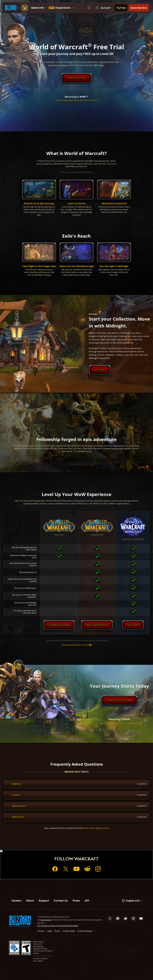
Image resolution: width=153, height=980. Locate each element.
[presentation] (11, 8)
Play (145, 467)
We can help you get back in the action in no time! (77, 100)
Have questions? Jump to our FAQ (77, 645)
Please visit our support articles (96, 828)
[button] (39, 198)
